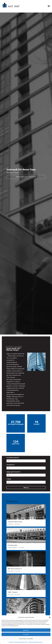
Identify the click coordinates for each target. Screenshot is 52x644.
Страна (9, 479)
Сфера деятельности (13, 472)
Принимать (26, 630)
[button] (50, 617)
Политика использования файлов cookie (18, 642)
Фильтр (26, 488)
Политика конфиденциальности (35, 642)
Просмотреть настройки (26, 639)
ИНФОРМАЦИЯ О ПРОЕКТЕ (26, 177)
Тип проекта (11, 465)
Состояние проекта (13, 458)
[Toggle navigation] (49, 6)
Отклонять (26, 634)
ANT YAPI (11, 6)
